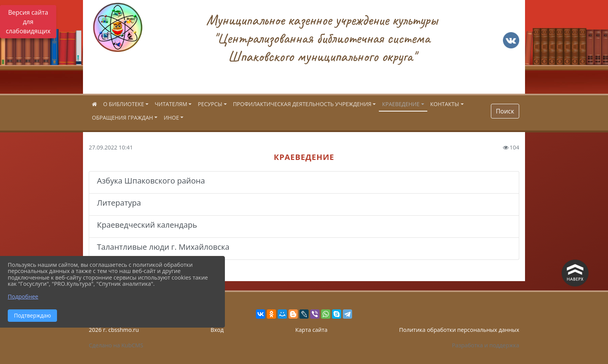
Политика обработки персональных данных (459, 330)
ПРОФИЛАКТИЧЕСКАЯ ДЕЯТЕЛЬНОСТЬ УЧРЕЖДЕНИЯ (302, 104)
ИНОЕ (171, 118)
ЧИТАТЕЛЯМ (171, 104)
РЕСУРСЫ (210, 104)
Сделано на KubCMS (116, 345)
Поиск (505, 111)
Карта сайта (312, 330)
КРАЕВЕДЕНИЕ (401, 104)
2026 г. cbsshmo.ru (114, 330)
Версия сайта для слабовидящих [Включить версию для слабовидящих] (28, 22)
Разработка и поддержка (486, 345)
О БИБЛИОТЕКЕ (123, 104)
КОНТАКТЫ (445, 104)
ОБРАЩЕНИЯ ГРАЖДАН (123, 118)
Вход (217, 330)
